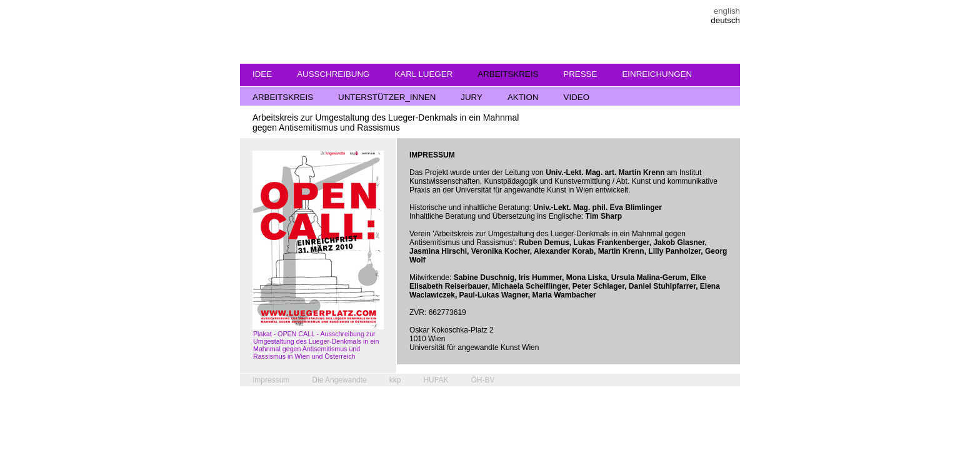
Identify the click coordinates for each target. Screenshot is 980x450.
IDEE (262, 74)
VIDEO (577, 97)
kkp (395, 380)
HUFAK (436, 380)
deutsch (725, 20)
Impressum (271, 380)
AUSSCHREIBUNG (333, 74)
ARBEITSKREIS (508, 74)
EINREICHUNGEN (657, 74)
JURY (472, 97)
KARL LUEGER (423, 74)
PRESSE (580, 74)
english (727, 11)
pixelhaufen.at (540, 380)
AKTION (523, 97)
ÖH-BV (482, 380)
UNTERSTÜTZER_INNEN (387, 97)
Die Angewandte (339, 380)
